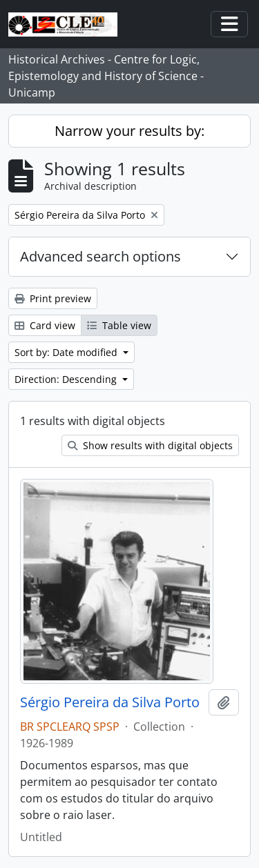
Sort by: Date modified (67, 352)
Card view (45, 325)
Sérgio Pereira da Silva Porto (110, 702)
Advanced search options (100, 256)
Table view (119, 325)
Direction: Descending (67, 379)
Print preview (53, 298)
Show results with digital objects (150, 445)
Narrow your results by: (129, 131)
